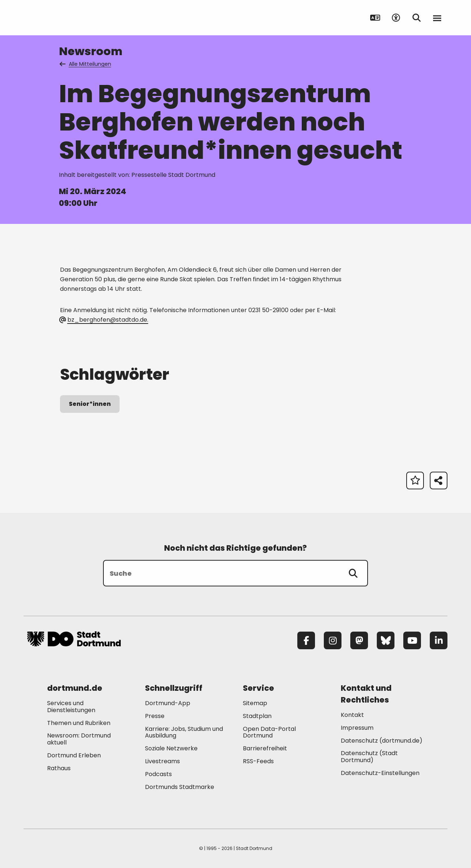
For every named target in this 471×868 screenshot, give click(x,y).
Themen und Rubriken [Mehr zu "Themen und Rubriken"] (79, 723)
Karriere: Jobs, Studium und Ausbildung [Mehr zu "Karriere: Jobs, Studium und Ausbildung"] (184, 732)
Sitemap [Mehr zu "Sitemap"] (255, 703)
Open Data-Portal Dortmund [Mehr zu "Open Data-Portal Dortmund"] (269, 732)
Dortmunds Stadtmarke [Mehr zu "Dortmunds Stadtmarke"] (180, 787)
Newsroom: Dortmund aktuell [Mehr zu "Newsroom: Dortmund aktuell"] (79, 739)
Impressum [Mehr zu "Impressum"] (357, 728)
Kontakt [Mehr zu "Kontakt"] (352, 715)
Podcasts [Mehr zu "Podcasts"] (158, 774)
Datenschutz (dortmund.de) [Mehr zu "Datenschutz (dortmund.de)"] (382, 741)
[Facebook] (306, 640)
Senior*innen (90, 404)
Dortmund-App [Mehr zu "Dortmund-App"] (168, 703)
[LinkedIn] (439, 640)
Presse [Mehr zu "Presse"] (155, 716)
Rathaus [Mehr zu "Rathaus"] (59, 768)
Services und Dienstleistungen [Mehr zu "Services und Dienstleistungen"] (71, 707)
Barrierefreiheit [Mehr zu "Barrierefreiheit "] (265, 748)
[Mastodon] (359, 640)
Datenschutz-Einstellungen (380, 773)
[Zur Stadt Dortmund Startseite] (74, 18)
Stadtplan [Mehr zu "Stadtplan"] (257, 716)
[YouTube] (412, 640)
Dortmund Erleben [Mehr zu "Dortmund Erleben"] (74, 755)
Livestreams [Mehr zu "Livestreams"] (162, 761)
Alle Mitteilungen (86, 64)
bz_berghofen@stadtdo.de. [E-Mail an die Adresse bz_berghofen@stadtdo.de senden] (104, 320)
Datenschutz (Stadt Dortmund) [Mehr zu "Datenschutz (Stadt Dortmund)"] (369, 757)
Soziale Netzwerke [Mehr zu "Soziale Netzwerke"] (171, 748)
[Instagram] (333, 640)
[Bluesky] (386, 640)
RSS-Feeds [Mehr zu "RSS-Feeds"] (258, 761)
